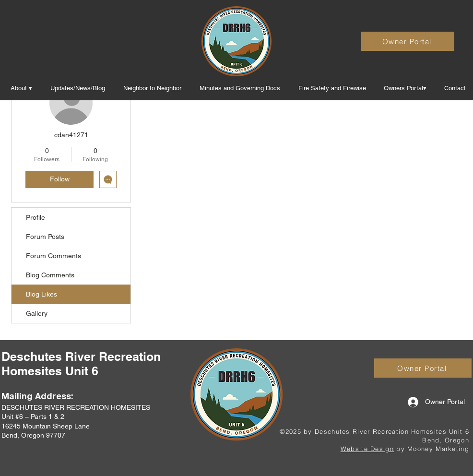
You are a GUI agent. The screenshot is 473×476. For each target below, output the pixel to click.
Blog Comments (50, 275)
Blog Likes (41, 294)
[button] (240, 88)
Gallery (37, 313)
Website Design (367, 449)
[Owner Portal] (408, 41)
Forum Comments (53, 256)
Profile (35, 217)
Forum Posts (45, 237)
